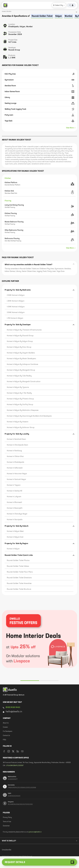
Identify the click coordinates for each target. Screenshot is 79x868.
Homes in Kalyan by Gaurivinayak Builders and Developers (29, 416)
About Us (6, 723)
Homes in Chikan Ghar (15, 456)
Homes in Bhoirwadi (14, 502)
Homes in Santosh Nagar (16, 479)
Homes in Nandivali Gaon (16, 439)
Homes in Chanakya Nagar (17, 514)
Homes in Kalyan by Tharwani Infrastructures (24, 330)
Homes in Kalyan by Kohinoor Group (21, 428)
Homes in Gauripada (15, 520)
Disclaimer (6, 826)
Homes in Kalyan (13, 549)
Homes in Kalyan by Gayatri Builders (21, 353)
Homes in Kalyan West (15, 531)
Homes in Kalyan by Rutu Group (19, 347)
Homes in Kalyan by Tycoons (18, 387)
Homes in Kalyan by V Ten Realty (19, 393)
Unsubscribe (7, 850)
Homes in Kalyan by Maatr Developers (21, 359)
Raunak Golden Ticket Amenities (19, 583)
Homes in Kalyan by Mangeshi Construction (24, 382)
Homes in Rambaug (14, 451)
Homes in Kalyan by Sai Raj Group (20, 405)
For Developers (8, 731)
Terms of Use (7, 822)
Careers (5, 727)
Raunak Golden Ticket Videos (18, 566)
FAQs (4, 740)
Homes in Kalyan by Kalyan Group (20, 341)
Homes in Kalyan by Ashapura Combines (22, 364)
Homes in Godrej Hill (15, 491)
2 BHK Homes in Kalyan (16, 295)
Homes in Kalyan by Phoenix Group (20, 399)
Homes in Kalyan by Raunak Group (20, 336)
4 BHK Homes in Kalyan (16, 307)
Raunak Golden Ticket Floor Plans (20, 572)
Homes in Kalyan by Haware (18, 422)
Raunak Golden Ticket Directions (19, 578)
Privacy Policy (7, 818)
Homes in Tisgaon (14, 485)
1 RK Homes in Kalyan (15, 318)
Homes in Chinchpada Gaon (18, 445)
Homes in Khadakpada (15, 462)
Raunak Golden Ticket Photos (18, 561)
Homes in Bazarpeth (15, 508)
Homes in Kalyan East (15, 537)
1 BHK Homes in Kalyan (16, 301)
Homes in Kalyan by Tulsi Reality (19, 376)
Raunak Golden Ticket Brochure (19, 589)
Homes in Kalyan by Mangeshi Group (21, 370)
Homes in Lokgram (14, 497)
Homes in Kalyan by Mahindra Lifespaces (23, 410)
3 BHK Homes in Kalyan (16, 312)
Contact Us (6, 736)
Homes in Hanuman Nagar (17, 474)
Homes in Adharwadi (15, 468)
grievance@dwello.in (35, 832)
